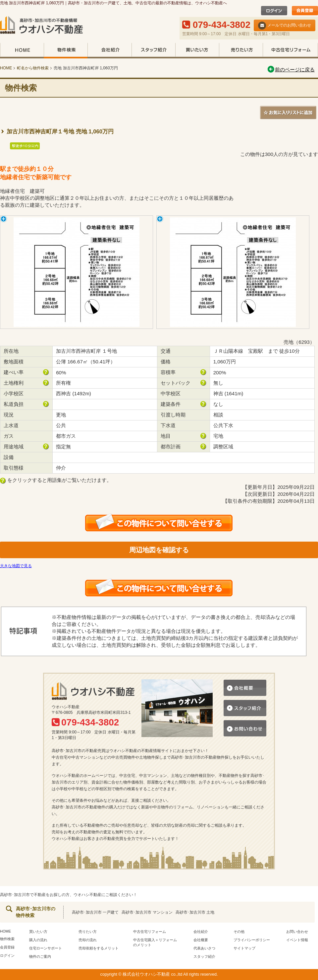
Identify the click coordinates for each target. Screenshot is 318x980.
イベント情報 (297, 940)
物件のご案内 (40, 956)
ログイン (7, 955)
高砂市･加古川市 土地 (195, 912)
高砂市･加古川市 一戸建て (95, 912)
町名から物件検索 (33, 68)
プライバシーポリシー (252, 940)
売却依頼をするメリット (99, 948)
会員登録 (7, 947)
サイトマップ (244, 948)
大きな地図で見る (16, 566)
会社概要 (201, 940)
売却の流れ (88, 940)
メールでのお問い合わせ (285, 26)
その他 (239, 932)
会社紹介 (109, 51)
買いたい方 (197, 51)
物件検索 (66, 51)
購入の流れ (38, 940)
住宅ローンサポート (46, 948)
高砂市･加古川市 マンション (147, 912)
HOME (22, 51)
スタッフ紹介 (153, 51)
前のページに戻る (291, 70)
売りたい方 (241, 51)
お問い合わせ (297, 932)
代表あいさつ (204, 948)
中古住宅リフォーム (290, 51)
